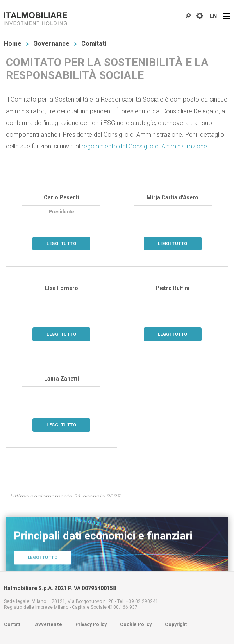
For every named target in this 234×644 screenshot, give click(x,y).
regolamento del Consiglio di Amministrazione (144, 146)
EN (213, 16)
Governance (51, 44)
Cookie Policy (136, 624)
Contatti (13, 624)
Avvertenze (48, 624)
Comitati (94, 44)
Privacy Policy (91, 624)
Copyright (176, 624)
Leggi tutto (61, 244)
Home (13, 44)
